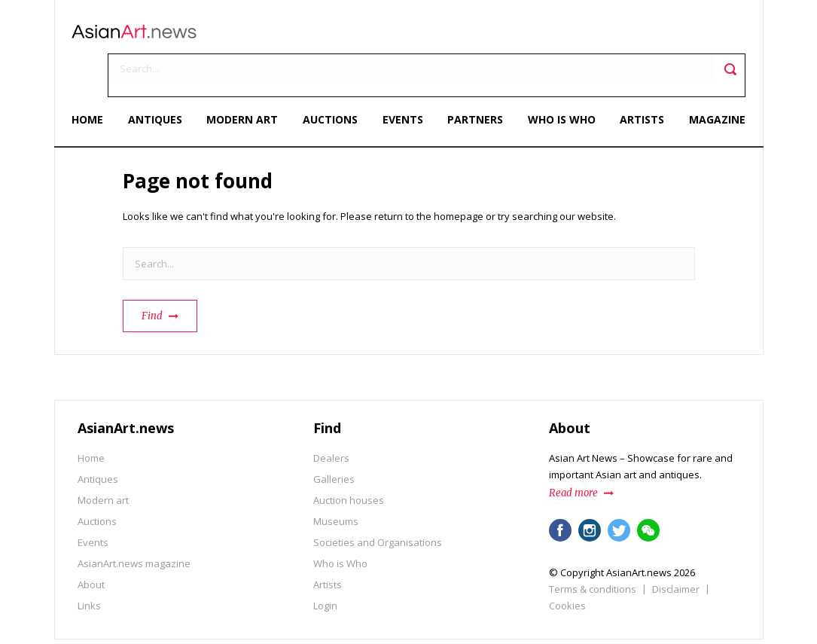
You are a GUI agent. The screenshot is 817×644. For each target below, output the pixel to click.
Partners (474, 81)
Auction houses (349, 459)
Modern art (245, 81)
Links (89, 565)
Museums (336, 481)
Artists (638, 81)
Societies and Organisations (378, 502)
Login (325, 565)
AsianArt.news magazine (134, 523)
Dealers (331, 417)
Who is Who (559, 81)
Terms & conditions (593, 548)
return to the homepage (429, 175)
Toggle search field (725, 38)
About (91, 544)
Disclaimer (676, 548)
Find (152, 275)
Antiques (159, 81)
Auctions (332, 81)
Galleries (334, 438)
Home (93, 81)
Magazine (712, 81)
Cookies (567, 565)
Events (403, 81)
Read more (573, 452)
